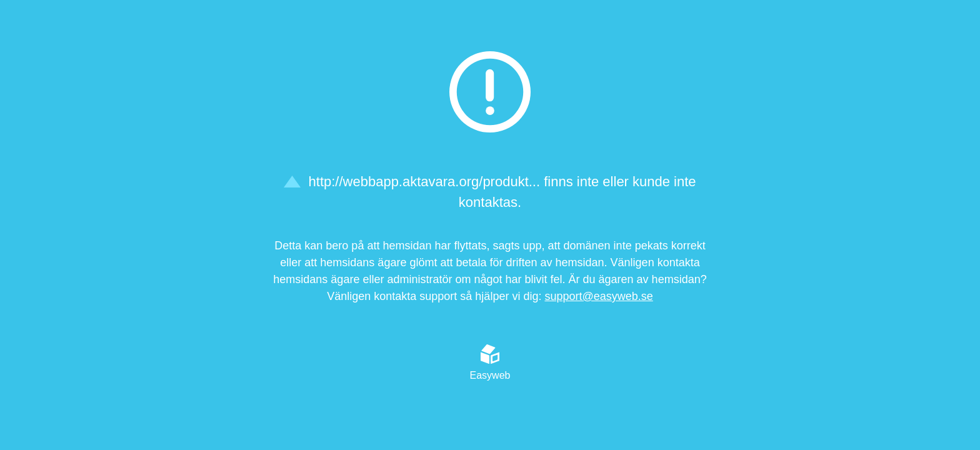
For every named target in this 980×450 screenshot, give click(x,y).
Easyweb (490, 362)
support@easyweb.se (598, 296)
